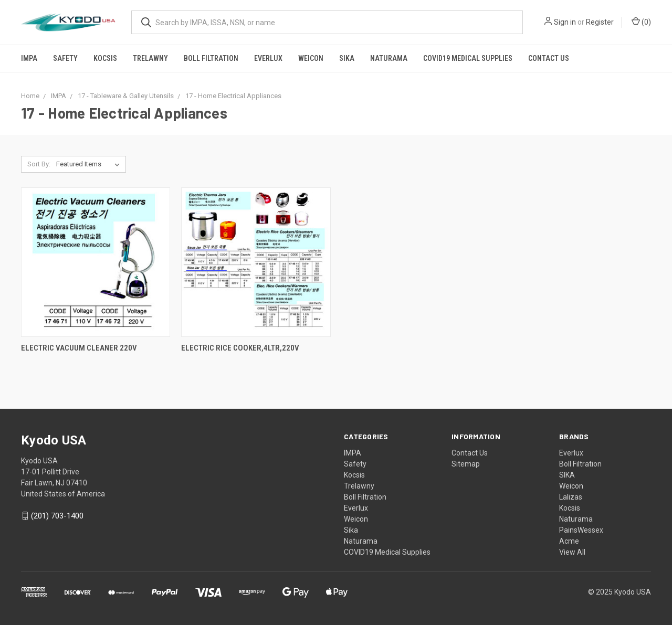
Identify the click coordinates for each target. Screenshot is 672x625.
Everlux (268, 58)
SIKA (567, 475)
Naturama (389, 58)
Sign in (565, 22)
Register (600, 22)
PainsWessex (581, 530)
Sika (347, 58)
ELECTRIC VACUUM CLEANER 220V (79, 348)
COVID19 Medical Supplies (468, 58)
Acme (569, 541)
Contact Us (549, 58)
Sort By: (39, 164)
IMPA (29, 58)
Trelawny (150, 58)
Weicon (311, 58)
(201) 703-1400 (57, 516)
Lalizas (571, 497)
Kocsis (105, 58)
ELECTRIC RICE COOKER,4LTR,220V (240, 348)
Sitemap (466, 464)
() (641, 22)
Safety (65, 58)
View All (572, 552)
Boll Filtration (211, 58)
